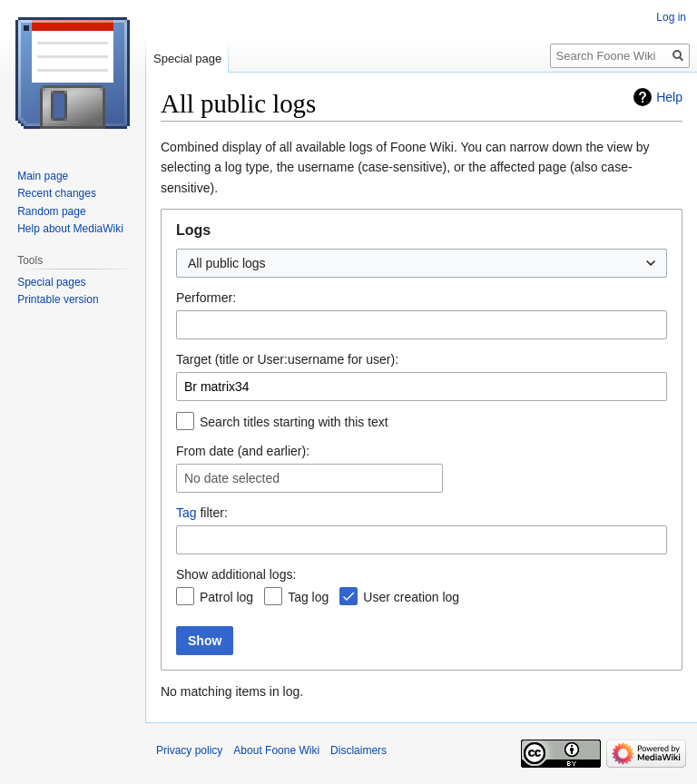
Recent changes (57, 193)
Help (669, 97)
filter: (202, 513)
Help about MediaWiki (70, 229)
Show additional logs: (236, 574)
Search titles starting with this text (294, 422)
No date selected (232, 478)
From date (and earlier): (243, 451)
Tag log (308, 597)
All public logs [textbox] (227, 263)
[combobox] (422, 263)
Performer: (206, 298)
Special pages (51, 282)
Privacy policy (189, 750)
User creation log (411, 597)
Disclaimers (358, 750)
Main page (43, 176)
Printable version (58, 299)
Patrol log (226, 597)
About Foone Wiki (276, 750)
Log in (671, 17)
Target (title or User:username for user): (287, 359)
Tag (187, 513)
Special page (187, 59)
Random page (51, 211)
